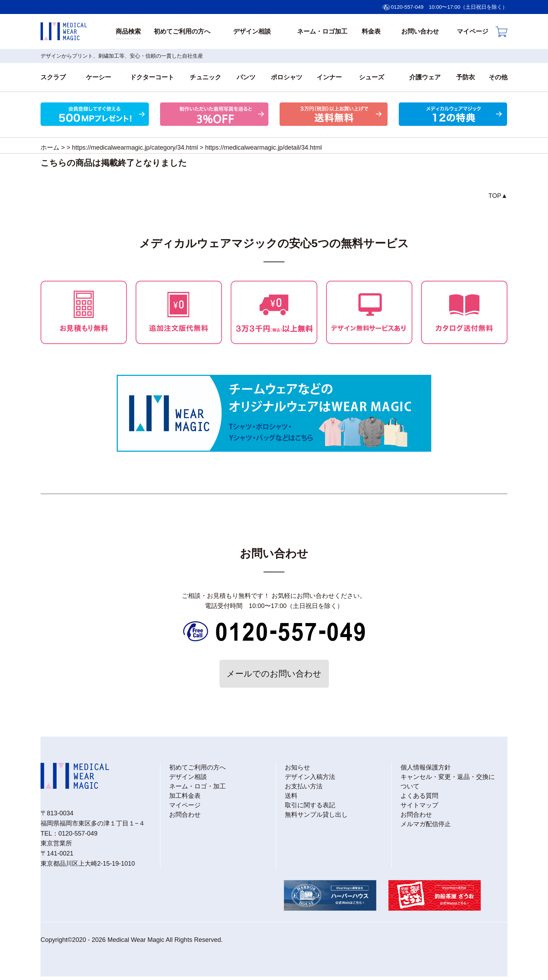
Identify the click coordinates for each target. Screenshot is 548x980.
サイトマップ (419, 805)
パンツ (246, 77)
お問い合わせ (420, 31)
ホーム (50, 148)
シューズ (372, 77)
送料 (291, 796)
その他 (498, 77)
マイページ (473, 31)
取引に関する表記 (310, 805)
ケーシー (99, 77)
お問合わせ (185, 815)
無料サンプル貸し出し (316, 815)
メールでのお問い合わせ (274, 674)
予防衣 (466, 77)
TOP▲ (498, 196)
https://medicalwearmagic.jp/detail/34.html (264, 148)
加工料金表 (185, 796)
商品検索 (128, 31)
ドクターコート (152, 77)
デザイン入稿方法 (310, 777)
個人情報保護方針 (426, 767)
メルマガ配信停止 (426, 824)
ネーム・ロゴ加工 (322, 31)
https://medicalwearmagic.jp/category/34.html (135, 148)
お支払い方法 (304, 786)
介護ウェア (425, 77)
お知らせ (297, 767)
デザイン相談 (252, 31)
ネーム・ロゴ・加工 (197, 786)
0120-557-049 (407, 7)
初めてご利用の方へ (182, 31)
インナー (329, 77)
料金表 (371, 31)
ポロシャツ (287, 77)
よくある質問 (419, 796)
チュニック (206, 77)
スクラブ (53, 77)
